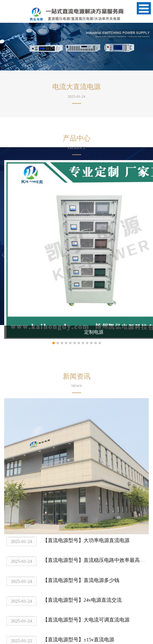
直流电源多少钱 (101, 580)
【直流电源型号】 (63, 540)
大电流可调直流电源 (107, 620)
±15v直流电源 (99, 640)
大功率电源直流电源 (107, 540)
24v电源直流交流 (103, 600)
